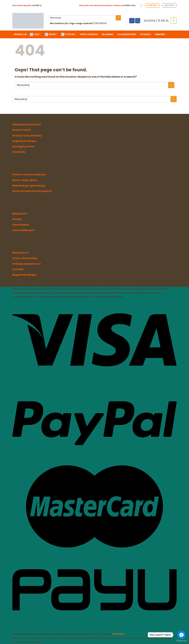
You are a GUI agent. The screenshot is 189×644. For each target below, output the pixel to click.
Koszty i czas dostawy (27, 136)
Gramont (118, 634)
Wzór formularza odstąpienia (32, 191)
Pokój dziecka (89, 34)
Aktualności (20, 253)
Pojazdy (146, 34)
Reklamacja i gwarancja (29, 186)
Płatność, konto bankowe (29, 174)
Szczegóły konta (23, 146)
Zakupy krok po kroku (27, 124)
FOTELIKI (69, 34)
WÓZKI (51, 34)
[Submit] (118, 18)
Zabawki (161, 34)
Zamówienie (21, 225)
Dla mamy (108, 34)
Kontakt (18, 269)
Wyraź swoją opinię (25, 180)
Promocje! (20, 34)
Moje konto (20, 214)
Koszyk (17, 219)
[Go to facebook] (181, 635)
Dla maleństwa (127, 34)
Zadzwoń (101, 23)
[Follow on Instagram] (138, 21)
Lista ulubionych (23, 230)
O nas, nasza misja (25, 258)
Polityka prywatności (27, 264)
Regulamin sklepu (24, 141)
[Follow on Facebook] (132, 21)
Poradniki (19, 152)
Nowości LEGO (22, 130)
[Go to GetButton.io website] (181, 641)
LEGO (35, 34)
